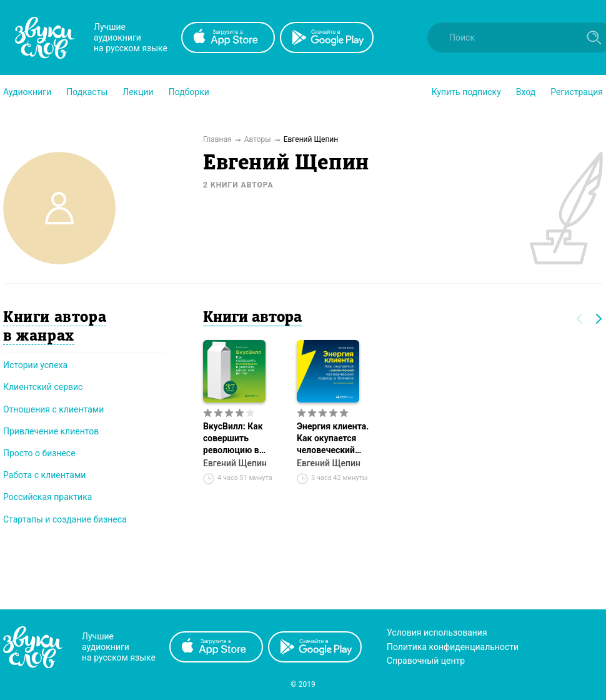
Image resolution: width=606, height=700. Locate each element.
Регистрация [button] (577, 92)
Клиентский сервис (43, 387)
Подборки (189, 92)
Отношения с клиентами (53, 409)
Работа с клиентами (44, 475)
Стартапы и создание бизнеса (65, 519)
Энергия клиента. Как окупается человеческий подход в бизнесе (333, 439)
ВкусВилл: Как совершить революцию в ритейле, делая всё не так (242, 439)
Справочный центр (426, 661)
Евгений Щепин (235, 463)
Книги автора (252, 318)
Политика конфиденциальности (453, 647)
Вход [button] (526, 92)
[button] (27, 92)
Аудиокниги (27, 92)
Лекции (138, 92)
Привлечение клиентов (51, 431)
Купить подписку (466, 92)
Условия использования (437, 632)
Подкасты (87, 92)
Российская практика (47, 497)
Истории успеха (35, 365)
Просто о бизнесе (39, 453)
